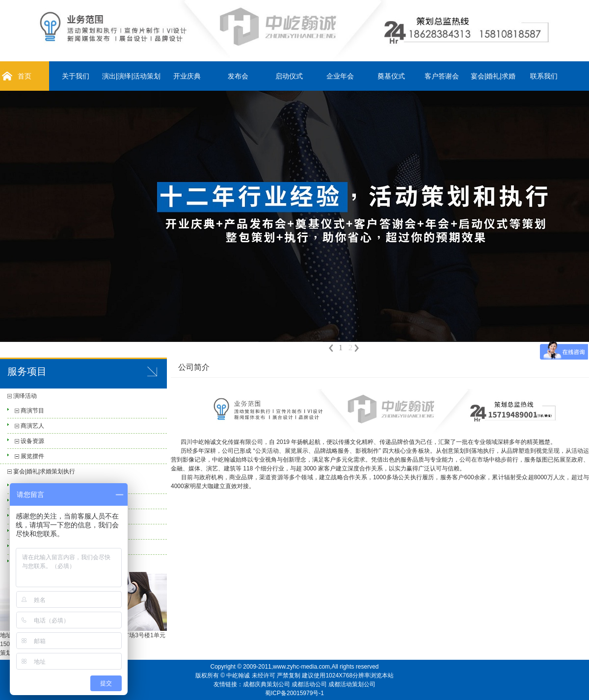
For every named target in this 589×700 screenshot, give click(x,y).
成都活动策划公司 (352, 684)
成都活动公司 (309, 684)
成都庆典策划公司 (267, 684)
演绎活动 (25, 396)
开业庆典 (187, 76)
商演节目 (32, 411)
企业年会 (340, 76)
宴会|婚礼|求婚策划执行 (44, 471)
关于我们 (76, 76)
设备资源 (32, 441)
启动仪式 (289, 76)
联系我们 (544, 76)
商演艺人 (32, 426)
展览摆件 (32, 456)
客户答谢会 (442, 76)
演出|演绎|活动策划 (131, 76)
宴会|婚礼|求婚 (493, 76)
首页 (25, 76)
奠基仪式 (391, 76)
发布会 (238, 76)
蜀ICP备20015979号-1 (294, 693)
